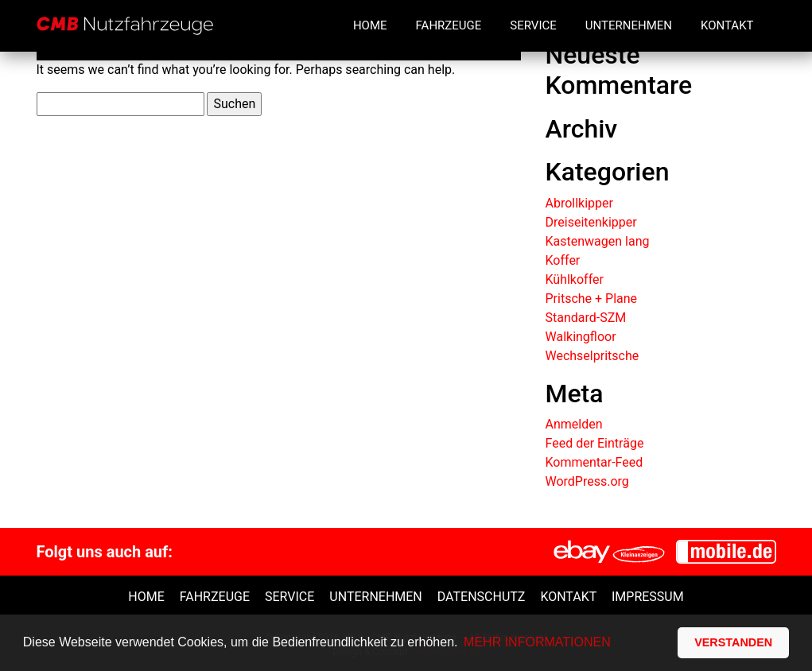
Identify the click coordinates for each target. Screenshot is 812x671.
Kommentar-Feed (594, 462)
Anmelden (573, 424)
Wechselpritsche (592, 356)
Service (533, 25)
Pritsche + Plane (591, 299)
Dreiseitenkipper (591, 222)
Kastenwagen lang (597, 241)
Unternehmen (629, 25)
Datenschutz (482, 597)
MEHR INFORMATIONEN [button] (537, 642)
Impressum (648, 597)
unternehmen (375, 597)
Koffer (562, 260)
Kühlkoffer (574, 279)
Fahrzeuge (449, 25)
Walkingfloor (580, 337)
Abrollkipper (579, 203)
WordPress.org (587, 481)
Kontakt (727, 25)
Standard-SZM (585, 318)
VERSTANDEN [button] (733, 642)
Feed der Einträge (594, 443)
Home (370, 25)
